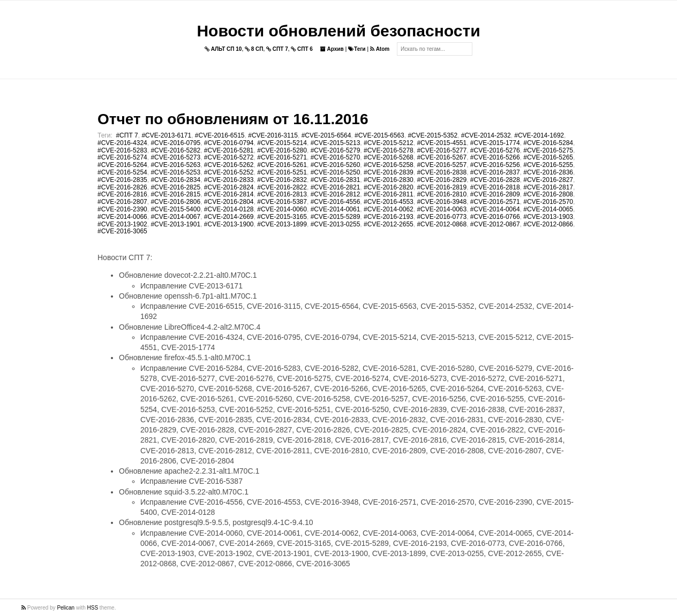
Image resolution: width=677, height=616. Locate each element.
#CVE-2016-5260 (336, 165)
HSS (93, 608)
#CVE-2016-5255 (548, 165)
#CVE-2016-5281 (229, 150)
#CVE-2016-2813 (282, 194)
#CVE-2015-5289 (336, 217)
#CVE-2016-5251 (282, 172)
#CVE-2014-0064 (495, 209)
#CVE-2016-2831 (336, 180)
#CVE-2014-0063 (442, 209)
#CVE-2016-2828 (495, 180)
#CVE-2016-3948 (442, 202)
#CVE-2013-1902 (122, 224)
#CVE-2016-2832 (282, 180)
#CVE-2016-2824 (229, 187)
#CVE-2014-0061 (336, 209)
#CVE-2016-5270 (336, 157)
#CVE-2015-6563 (379, 135)
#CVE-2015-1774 (495, 143)
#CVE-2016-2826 (122, 187)
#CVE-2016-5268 (389, 157)
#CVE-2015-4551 (442, 143)
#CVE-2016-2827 (548, 180)
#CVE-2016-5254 (122, 172)
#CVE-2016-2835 (122, 180)
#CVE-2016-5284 (548, 143)
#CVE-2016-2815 (175, 194)
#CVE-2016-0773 (442, 217)
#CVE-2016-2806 (175, 202)
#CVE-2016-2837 (495, 172)
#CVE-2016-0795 (175, 143)
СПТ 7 (277, 49)
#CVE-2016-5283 (122, 150)
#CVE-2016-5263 (175, 165)
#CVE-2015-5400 (175, 209)
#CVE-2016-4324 (122, 143)
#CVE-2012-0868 (442, 224)
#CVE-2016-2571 (495, 202)
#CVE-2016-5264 (122, 165)
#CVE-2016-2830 (389, 180)
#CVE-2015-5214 (282, 143)
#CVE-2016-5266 (495, 157)
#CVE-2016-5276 (495, 150)
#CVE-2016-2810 (442, 194)
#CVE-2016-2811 (389, 194)
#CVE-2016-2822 (282, 187)
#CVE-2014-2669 (229, 217)
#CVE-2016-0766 (495, 217)
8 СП (254, 49)
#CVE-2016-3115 (273, 135)
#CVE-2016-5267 (442, 157)
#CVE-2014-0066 (122, 217)
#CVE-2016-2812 (336, 194)
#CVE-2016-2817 (548, 187)
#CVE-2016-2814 (229, 194)
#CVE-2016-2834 (175, 180)
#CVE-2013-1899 (282, 224)
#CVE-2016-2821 (336, 187)
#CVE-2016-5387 (282, 202)
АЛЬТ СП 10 (223, 49)
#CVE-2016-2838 (442, 172)
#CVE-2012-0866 (548, 224)
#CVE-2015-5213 (336, 143)
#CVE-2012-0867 (495, 224)
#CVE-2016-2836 (548, 172)
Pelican (66, 608)
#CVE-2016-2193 (389, 217)
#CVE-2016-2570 (548, 202)
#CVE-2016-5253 (175, 172)
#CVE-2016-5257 (442, 165)
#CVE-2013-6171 (166, 135)
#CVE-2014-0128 (229, 209)
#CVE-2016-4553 (389, 202)
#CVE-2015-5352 (432, 135)
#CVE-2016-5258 (389, 165)
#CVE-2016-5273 (175, 157)
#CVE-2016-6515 (220, 135)
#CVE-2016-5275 (548, 150)
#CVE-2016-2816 (122, 194)
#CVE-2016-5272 (229, 157)
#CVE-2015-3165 (282, 217)
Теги (357, 49)
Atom (380, 49)
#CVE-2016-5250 (336, 172)
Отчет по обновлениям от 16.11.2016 (233, 119)
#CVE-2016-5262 (229, 165)
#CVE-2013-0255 (336, 224)
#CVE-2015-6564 (326, 135)
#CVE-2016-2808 (548, 194)
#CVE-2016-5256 (495, 165)
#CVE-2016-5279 (336, 150)
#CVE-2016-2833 (229, 180)
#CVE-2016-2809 (495, 194)
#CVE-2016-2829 (442, 180)
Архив (332, 49)
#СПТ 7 (127, 135)
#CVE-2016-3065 (122, 231)
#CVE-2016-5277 (442, 150)
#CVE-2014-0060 (282, 209)
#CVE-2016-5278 (389, 150)
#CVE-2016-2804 (229, 202)
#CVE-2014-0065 (548, 209)
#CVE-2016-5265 (548, 157)
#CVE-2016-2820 (389, 187)
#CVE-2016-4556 (336, 202)
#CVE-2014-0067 (175, 217)
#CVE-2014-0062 (389, 209)
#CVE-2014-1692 (539, 135)
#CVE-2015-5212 (389, 143)
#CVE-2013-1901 (175, 224)
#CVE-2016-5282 (175, 150)
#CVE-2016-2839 (389, 172)
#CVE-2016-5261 (282, 165)
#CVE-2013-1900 (229, 224)
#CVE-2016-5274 (122, 157)
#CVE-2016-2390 (122, 209)
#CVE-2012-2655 (389, 224)
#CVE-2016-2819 (442, 187)
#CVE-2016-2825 (175, 187)
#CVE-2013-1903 (548, 217)
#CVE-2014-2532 (486, 135)
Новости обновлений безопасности (338, 31)
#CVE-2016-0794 (229, 143)
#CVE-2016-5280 (282, 150)
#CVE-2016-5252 (229, 172)
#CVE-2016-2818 (495, 187)
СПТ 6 (302, 49)
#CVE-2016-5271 (282, 157)
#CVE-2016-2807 (122, 202)
